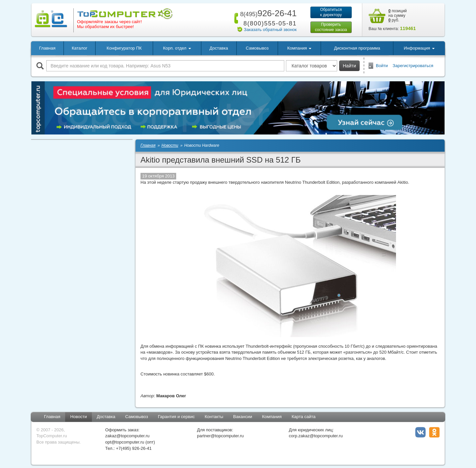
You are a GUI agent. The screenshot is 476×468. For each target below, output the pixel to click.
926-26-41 (267, 13)
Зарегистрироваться (413, 66)
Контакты (214, 417)
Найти (349, 66)
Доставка (219, 48)
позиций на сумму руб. (398, 16)
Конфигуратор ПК (124, 48)
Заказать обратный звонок (270, 30)
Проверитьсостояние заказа (331, 27)
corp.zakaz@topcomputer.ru (316, 436)
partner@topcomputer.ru (220, 436)
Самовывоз (257, 48)
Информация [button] (419, 48)
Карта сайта (303, 417)
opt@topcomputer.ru (125, 442)
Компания (272, 417)
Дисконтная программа (357, 48)
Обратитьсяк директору (331, 12)
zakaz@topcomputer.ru (127, 436)
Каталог (79, 48)
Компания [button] (299, 48)
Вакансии (242, 417)
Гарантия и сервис (177, 417)
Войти (382, 66)
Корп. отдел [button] (177, 48)
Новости (78, 417)
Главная (47, 48)
